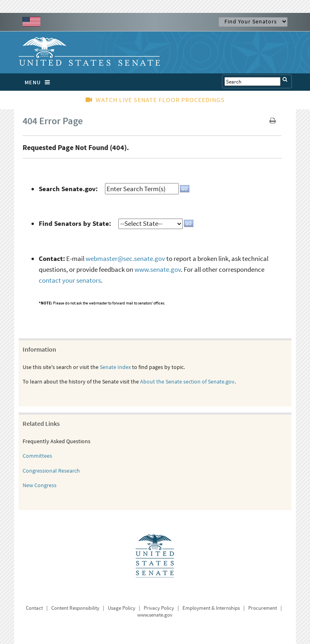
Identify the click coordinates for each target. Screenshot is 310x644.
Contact (34, 608)
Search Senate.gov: (68, 189)
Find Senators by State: (75, 223)
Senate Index (115, 367)
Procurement (263, 608)
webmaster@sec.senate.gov (125, 258)
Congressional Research (51, 471)
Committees (37, 456)
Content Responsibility (75, 608)
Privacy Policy (159, 608)
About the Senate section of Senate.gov (187, 381)
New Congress (40, 485)
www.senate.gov (158, 269)
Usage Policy (121, 608)
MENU (39, 82)
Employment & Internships (211, 608)
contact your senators (70, 280)
